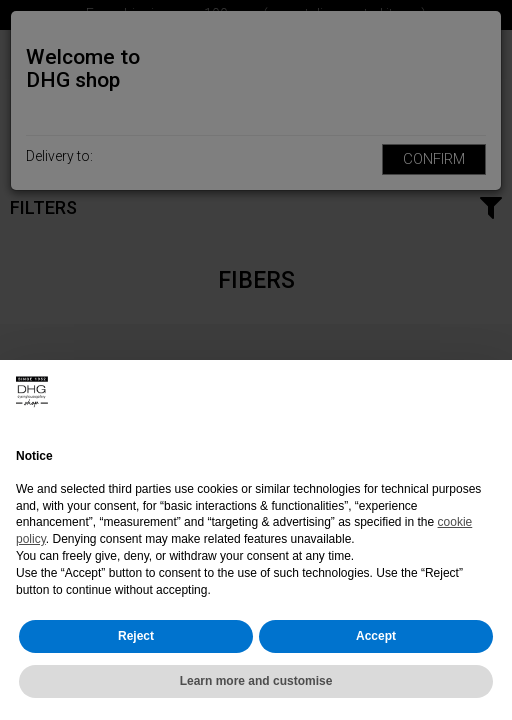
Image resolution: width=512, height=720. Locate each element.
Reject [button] (136, 636)
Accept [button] (376, 636)
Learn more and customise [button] (256, 681)
